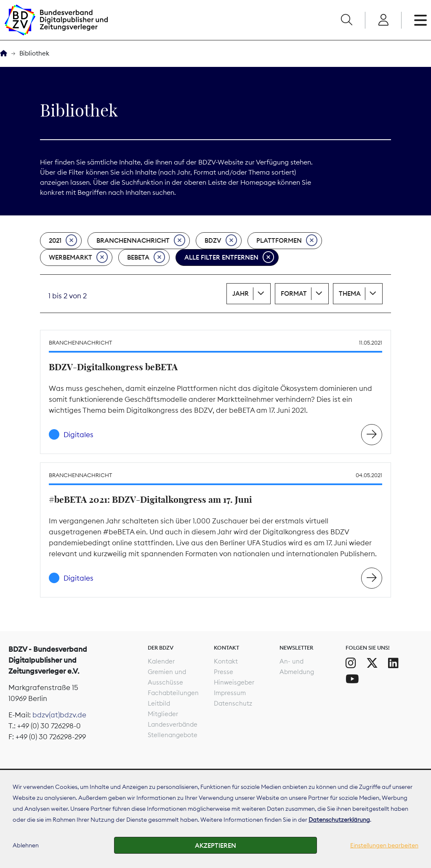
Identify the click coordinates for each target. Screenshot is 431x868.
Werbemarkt (78, 257)
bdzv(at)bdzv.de (59, 715)
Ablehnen (26, 845)
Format (294, 293)
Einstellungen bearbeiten (384, 845)
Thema (350, 293)
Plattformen (287, 241)
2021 (63, 241)
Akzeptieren (215, 845)
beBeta (146, 257)
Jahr (241, 293)
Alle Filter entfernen (229, 257)
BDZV (221, 241)
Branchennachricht (141, 241)
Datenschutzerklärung (339, 820)
